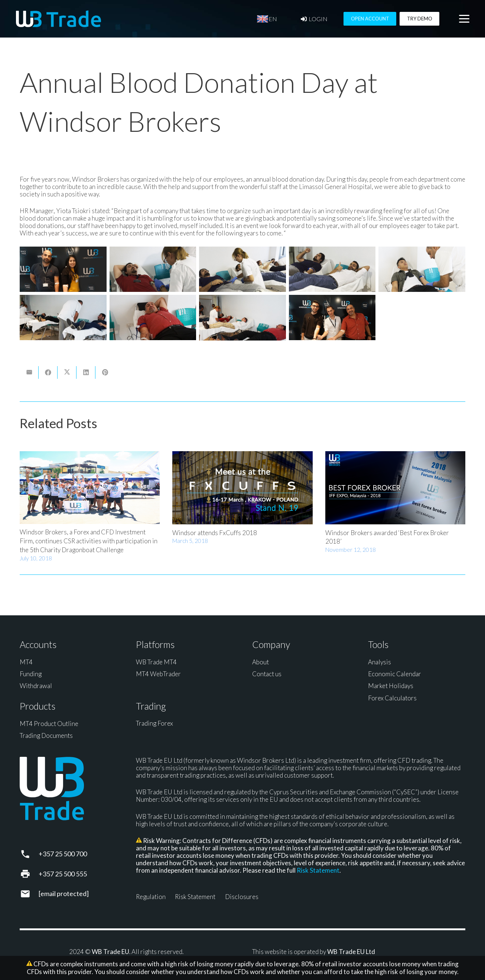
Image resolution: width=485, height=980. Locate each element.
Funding (31, 674)
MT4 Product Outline (49, 724)
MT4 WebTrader (158, 674)
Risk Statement (318, 870)
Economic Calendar (395, 674)
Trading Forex (154, 723)
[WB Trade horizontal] (59, 19)
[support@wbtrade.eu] (29, 894)
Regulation (151, 897)
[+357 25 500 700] (29, 854)
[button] (464, 19)
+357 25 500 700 (63, 854)
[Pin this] (105, 372)
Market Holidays (391, 686)
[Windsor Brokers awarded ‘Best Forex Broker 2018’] (395, 488)
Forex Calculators (392, 698)
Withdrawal (36, 686)
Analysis (380, 662)
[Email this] (29, 372)
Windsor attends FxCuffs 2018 (215, 533)
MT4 (26, 662)
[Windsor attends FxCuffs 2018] (242, 488)
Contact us (267, 674)
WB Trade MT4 (156, 662)
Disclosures (242, 897)
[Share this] (48, 372)
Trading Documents (46, 735)
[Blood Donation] (63, 269)
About (261, 662)
